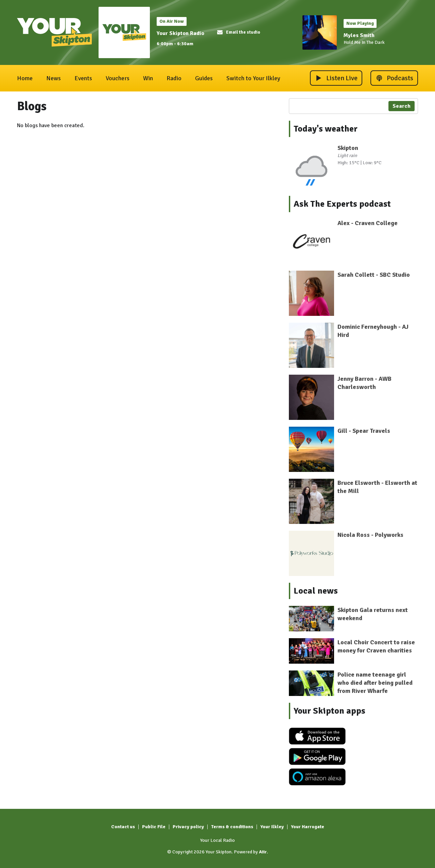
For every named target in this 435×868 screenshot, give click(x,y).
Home (25, 78)
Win (148, 78)
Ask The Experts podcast (342, 204)
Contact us (123, 827)
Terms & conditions (232, 827)
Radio (174, 78)
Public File (154, 827)
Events (83, 78)
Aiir (263, 852)
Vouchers (118, 78)
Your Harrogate (308, 827)
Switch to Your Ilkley (253, 78)
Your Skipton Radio (180, 33)
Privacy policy (188, 827)
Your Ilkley (272, 827)
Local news (316, 591)
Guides (204, 78)
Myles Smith (359, 35)
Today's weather (326, 129)
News (54, 78)
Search (402, 106)
